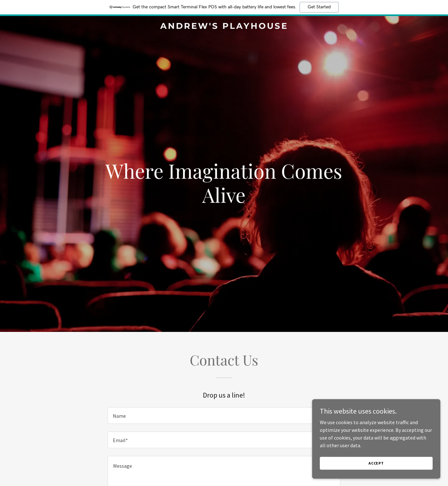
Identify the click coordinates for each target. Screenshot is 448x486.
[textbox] (224, 416)
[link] (224, 27)
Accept (376, 468)
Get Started (319, 7)
